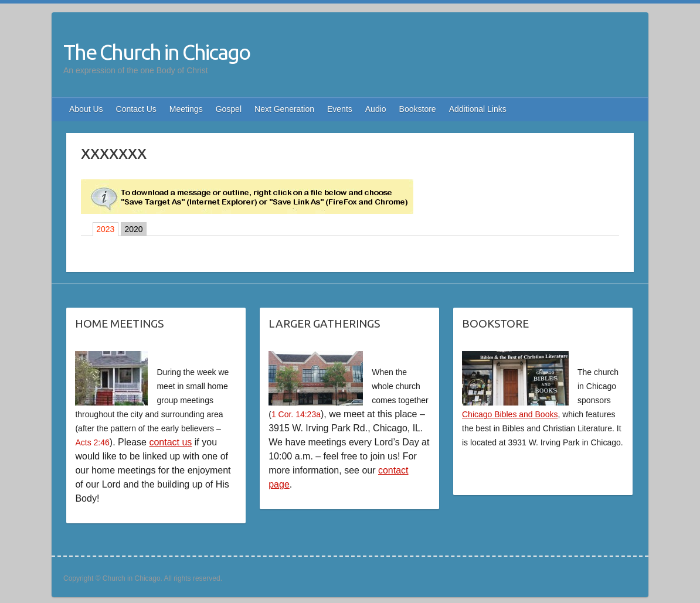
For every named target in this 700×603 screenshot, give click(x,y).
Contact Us (136, 109)
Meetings (186, 109)
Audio (376, 109)
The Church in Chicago (157, 52)
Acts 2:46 (92, 442)
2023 (105, 229)
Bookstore (418, 109)
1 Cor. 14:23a (296, 414)
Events (340, 109)
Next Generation (284, 109)
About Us (86, 109)
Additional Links (478, 109)
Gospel (229, 109)
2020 (133, 229)
